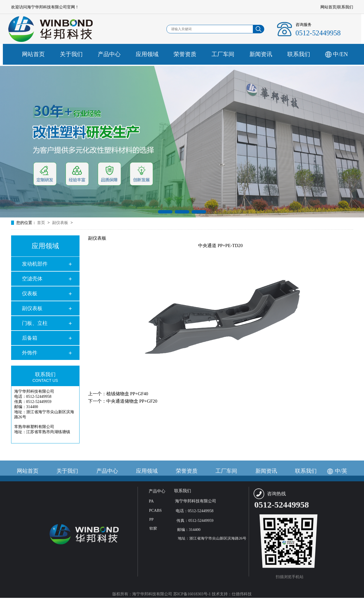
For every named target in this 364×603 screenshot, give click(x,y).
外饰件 (30, 353)
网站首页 (328, 8)
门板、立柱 (35, 323)
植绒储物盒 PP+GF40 (127, 394)
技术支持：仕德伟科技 (232, 594)
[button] (165, 217)
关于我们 (85, 54)
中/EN (354, 54)
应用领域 (161, 54)
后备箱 (30, 338)
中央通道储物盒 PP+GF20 (132, 401)
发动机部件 (35, 264)
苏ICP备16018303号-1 (192, 594)
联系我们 (345, 8)
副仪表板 (32, 308)
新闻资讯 (274, 54)
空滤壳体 (32, 279)
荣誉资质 (199, 54)
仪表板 (30, 294)
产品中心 (123, 54)
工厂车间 (237, 54)
